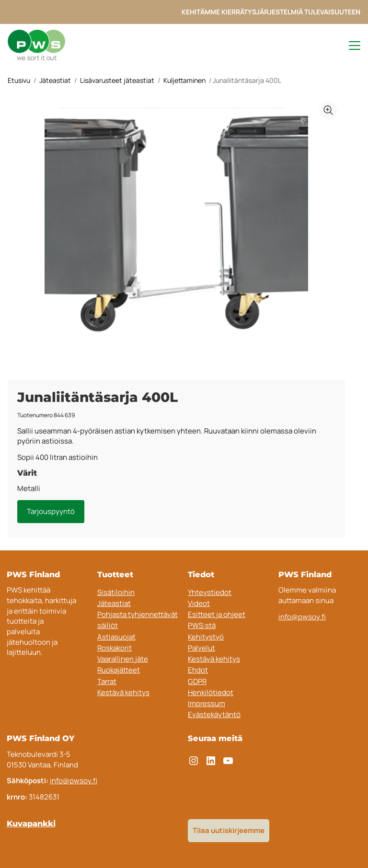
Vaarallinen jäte (123, 659)
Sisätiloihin (116, 592)
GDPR (197, 681)
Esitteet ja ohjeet (217, 614)
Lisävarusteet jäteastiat (117, 80)
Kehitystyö (206, 637)
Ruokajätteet (119, 670)
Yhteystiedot (210, 592)
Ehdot (198, 670)
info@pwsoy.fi (302, 617)
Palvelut (201, 648)
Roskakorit (115, 648)
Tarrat (107, 681)
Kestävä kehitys (123, 692)
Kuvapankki (31, 823)
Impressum (207, 703)
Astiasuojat (116, 637)
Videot (199, 603)
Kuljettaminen (184, 80)
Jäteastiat (55, 80)
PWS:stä (202, 625)
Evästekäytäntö (214, 714)
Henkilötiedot (211, 692)
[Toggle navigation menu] (350, 46)
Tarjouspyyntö (51, 511)
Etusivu (19, 80)
